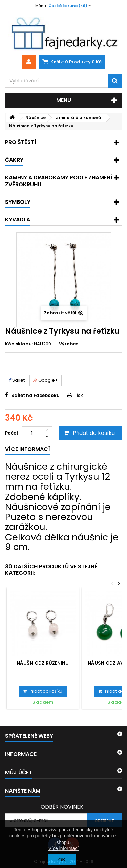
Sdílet (17, 380)
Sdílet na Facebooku (35, 395)
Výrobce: (69, 344)
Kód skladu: (19, 344)
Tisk (78, 395)
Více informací (63, 848)
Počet (12, 433)
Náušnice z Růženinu (43, 663)
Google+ (46, 380)
